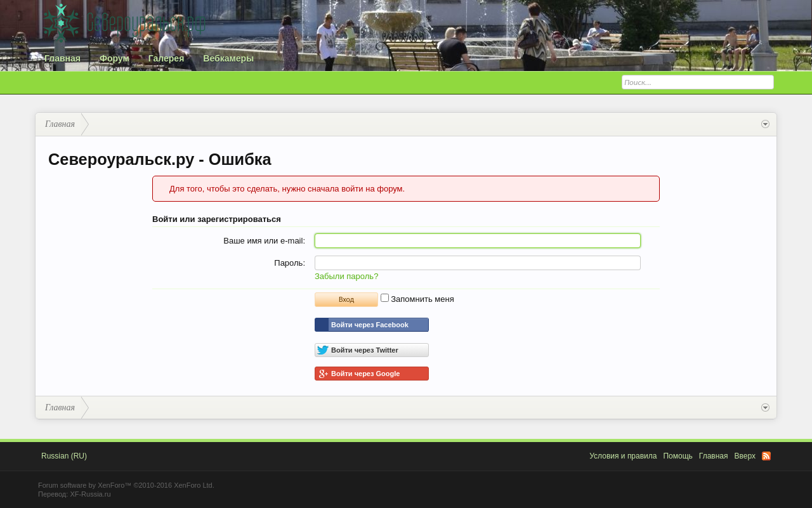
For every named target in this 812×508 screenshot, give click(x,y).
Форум (115, 58)
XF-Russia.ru (90, 494)
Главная (62, 58)
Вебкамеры (228, 58)
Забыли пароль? (346, 276)
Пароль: (290, 263)
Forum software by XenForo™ (126, 485)
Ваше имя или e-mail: (264, 241)
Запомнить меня (417, 299)
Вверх (745, 456)
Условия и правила (623, 456)
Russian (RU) (64, 456)
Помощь (678, 456)
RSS (766, 456)
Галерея (167, 58)
